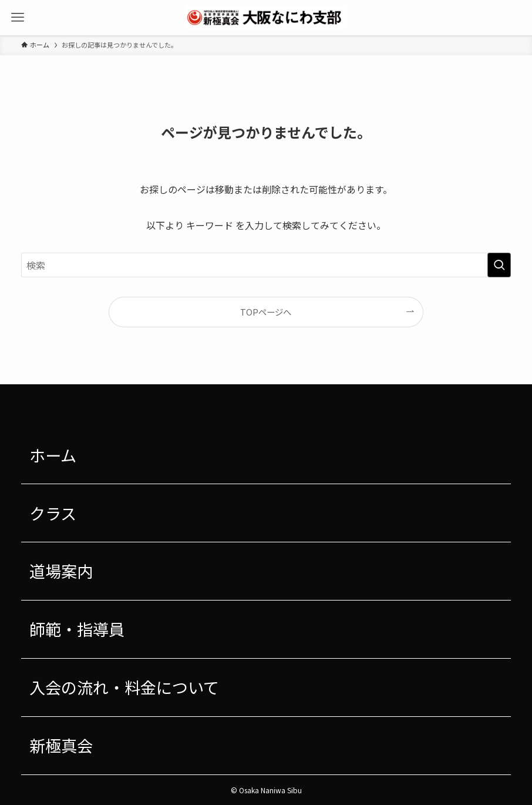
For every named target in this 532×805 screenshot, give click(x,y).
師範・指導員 (77, 629)
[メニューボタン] (18, 18)
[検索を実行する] (499, 265)
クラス (53, 513)
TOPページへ (266, 312)
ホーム (53, 455)
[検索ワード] (266, 265)
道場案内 (61, 571)
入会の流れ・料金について (124, 687)
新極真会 (61, 745)
